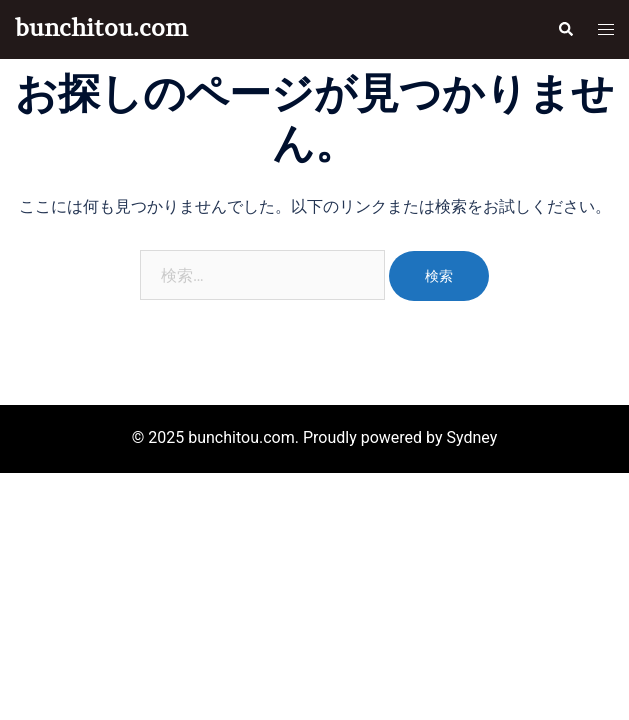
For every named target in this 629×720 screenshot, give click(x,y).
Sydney (471, 437)
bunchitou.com (101, 28)
